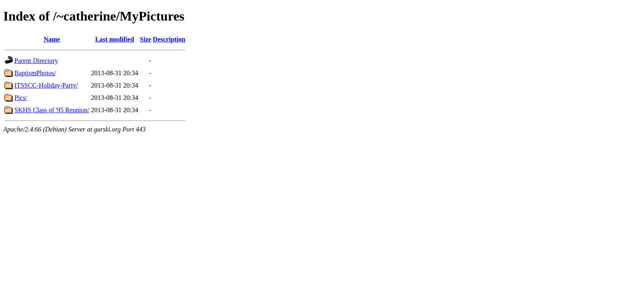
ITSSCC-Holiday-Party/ (46, 85)
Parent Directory (36, 61)
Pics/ (21, 98)
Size (146, 39)
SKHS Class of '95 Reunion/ (52, 110)
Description (169, 39)
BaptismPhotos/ (35, 73)
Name (52, 39)
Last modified (115, 39)
